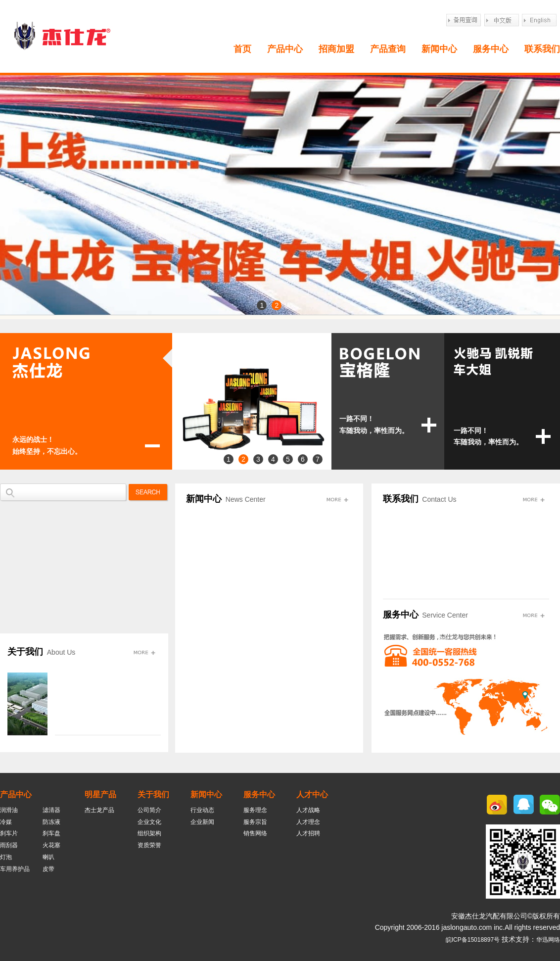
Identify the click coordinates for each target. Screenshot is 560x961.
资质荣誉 (149, 845)
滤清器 (51, 810)
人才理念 (308, 822)
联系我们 (542, 49)
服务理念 (255, 810)
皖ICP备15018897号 (473, 940)
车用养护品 (15, 869)
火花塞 (51, 845)
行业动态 (202, 810)
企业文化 (149, 822)
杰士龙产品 (99, 810)
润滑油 (9, 810)
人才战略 (308, 810)
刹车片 (9, 833)
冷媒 (6, 822)
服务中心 (491, 49)
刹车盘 (51, 833)
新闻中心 (439, 49)
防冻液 (51, 822)
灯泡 (6, 857)
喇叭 (48, 857)
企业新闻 (202, 822)
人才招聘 (308, 833)
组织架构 (149, 833)
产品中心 (285, 49)
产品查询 (388, 49)
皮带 (48, 869)
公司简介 (149, 810)
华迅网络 (548, 940)
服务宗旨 (255, 822)
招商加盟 (336, 49)
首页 (242, 49)
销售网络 (255, 833)
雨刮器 (9, 845)
